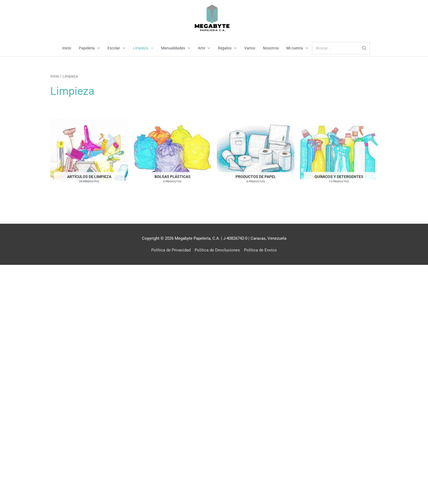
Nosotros (271, 48)
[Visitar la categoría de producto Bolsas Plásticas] (172, 151)
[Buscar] (364, 48)
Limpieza (141, 48)
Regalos (225, 48)
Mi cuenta (295, 48)
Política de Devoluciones (217, 250)
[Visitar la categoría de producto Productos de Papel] (256, 151)
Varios (250, 48)
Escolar (114, 48)
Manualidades (173, 48)
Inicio (67, 48)
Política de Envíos (260, 250)
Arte (201, 48)
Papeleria (87, 48)
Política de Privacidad (171, 250)
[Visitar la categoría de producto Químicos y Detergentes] (339, 151)
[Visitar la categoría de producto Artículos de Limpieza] (89, 151)
